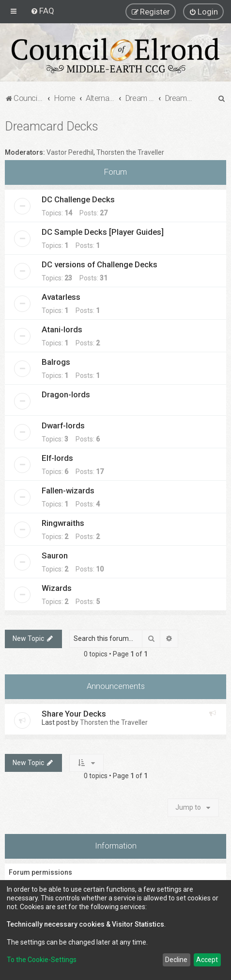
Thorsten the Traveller (130, 152)
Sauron (55, 555)
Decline (176, 960)
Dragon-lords (66, 394)
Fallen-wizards (68, 490)
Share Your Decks (74, 714)
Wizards (57, 588)
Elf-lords (57, 458)
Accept (207, 960)
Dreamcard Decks (52, 126)
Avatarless (61, 297)
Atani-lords (62, 329)
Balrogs (56, 362)
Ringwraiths (63, 523)
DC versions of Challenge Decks (100, 264)
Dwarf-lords (63, 425)
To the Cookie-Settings (42, 960)
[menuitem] (42, 11)
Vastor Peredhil (70, 152)
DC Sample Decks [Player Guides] (103, 232)
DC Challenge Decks (78, 199)
